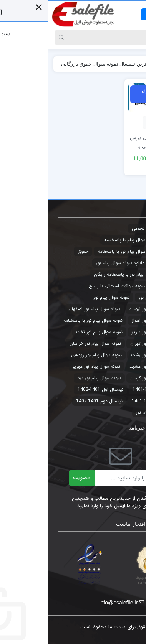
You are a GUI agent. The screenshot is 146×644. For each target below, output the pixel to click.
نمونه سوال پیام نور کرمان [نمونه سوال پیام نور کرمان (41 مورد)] (107, 378)
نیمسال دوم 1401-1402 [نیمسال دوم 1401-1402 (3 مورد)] (52, 401)
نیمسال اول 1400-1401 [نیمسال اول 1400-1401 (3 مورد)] (108, 390)
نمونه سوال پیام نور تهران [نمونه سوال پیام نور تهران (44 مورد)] (107, 343)
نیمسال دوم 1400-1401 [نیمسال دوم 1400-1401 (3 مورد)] (107, 401)
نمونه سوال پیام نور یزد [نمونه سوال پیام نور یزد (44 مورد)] (52, 378)
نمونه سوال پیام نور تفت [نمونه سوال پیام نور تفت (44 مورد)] (52, 332)
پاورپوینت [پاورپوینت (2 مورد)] (121, 413)
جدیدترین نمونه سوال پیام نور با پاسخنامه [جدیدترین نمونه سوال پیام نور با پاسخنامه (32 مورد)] (90, 251)
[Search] (80, 38)
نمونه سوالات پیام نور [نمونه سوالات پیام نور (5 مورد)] (111, 297)
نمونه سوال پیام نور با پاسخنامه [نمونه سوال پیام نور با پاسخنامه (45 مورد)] (45, 320)
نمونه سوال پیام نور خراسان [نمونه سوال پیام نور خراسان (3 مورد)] (48, 343)
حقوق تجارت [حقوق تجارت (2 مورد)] (118, 263)
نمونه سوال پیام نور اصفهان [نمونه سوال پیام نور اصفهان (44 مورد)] (47, 309)
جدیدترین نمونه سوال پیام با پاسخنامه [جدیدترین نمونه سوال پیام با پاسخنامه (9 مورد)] (94, 240)
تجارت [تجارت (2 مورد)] (124, 228)
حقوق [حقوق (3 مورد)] (35, 251)
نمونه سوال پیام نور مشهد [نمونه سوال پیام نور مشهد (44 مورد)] (106, 366)
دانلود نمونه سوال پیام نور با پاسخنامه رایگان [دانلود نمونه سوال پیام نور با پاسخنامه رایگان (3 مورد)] (88, 274)
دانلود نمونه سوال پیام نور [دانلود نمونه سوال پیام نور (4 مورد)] (73, 263)
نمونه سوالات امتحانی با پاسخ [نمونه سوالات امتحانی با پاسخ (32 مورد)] (69, 286)
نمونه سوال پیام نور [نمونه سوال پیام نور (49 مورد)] (64, 297)
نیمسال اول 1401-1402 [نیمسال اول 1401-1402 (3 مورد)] (53, 390)
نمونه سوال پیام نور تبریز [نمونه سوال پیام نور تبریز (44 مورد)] (107, 332)
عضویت (34, 478)
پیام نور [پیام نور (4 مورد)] (95, 413)
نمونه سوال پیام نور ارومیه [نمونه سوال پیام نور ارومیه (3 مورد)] (106, 309)
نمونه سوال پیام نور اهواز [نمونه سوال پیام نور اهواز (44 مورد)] (107, 320)
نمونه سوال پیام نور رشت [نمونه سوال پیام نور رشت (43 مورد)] (107, 355)
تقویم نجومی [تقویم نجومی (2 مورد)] (97, 228)
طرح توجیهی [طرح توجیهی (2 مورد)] (119, 286)
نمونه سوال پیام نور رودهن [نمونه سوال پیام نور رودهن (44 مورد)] (49, 355)
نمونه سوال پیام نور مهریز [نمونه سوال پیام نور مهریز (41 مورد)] (49, 366)
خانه (132, 64)
